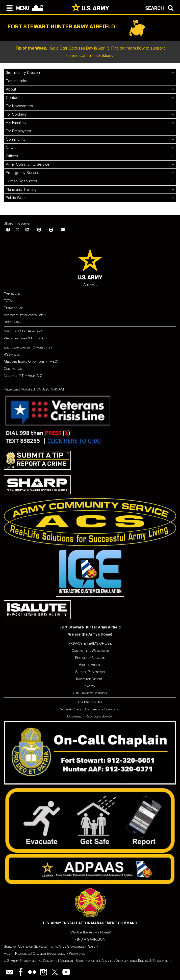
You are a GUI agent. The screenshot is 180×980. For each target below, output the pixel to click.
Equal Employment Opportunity (28, 347)
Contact (13, 98)
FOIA (8, 301)
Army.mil (90, 285)
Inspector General (90, 679)
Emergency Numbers (90, 658)
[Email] (63, 230)
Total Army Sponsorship (67, 946)
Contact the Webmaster (90, 651)
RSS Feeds (12, 354)
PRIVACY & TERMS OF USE (90, 644)
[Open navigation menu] (17, 8)
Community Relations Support (90, 716)
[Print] (51, 230)
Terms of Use (14, 308)
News (11, 148)
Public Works (17, 198)
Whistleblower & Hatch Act (25, 338)
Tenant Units (17, 81)
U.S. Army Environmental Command (31, 961)
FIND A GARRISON (90, 939)
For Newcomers (19, 106)
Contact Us (13, 369)
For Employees (18, 131)
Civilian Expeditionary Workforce (59, 954)
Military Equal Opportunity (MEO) (31, 362)
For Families (16, 123)
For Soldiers (16, 114)
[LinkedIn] (27, 230)
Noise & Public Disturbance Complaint (90, 709)
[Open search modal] (161, 8)
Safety (90, 686)
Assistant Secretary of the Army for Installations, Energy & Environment (116, 961)
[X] (18, 230)
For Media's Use (90, 702)
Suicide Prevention (90, 672)
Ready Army (12, 322)
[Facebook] (8, 230)
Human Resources (21, 181)
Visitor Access (90, 665)
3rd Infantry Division (23, 73)
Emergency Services (24, 173)
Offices (12, 156)
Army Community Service (28, 164)
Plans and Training (21, 189)
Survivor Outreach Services (25, 946)
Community (16, 139)
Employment (13, 294)
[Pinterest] (39, 230)
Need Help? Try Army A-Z (23, 331)
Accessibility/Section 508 (25, 315)
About (11, 89)
